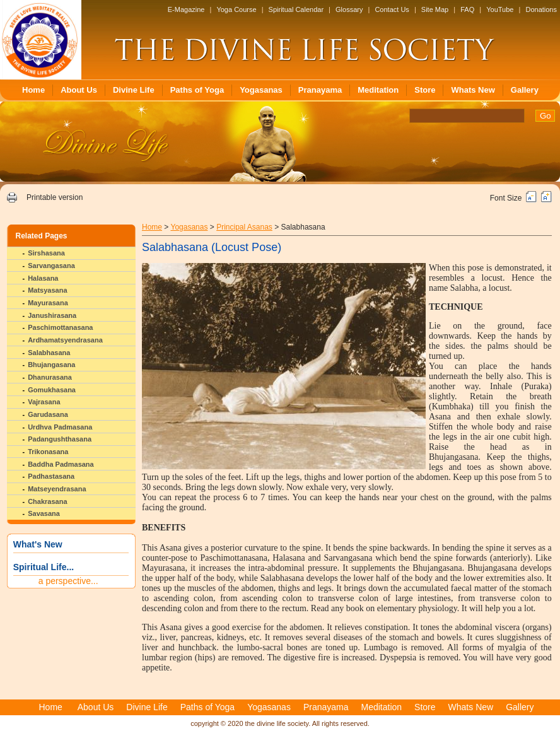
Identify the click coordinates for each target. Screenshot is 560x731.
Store (425, 90)
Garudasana (48, 414)
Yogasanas (261, 90)
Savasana (44, 513)
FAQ (467, 9)
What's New (38, 544)
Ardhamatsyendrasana (65, 340)
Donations (541, 9)
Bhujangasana (51, 365)
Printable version (55, 197)
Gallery (525, 90)
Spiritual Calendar (296, 9)
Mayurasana (48, 303)
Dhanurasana (50, 377)
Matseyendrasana (57, 489)
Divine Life (134, 90)
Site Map (435, 9)
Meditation (378, 90)
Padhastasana (51, 476)
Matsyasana (47, 290)
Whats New (473, 90)
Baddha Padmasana (61, 464)
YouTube (500, 9)
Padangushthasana (60, 439)
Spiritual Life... (44, 567)
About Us (79, 90)
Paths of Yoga (197, 90)
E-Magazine (186, 9)
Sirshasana (46, 253)
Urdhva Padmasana (60, 427)
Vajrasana (44, 402)
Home (33, 90)
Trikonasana (48, 452)
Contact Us (392, 9)
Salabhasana (49, 353)
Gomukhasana (52, 390)
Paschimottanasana (60, 327)
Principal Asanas (244, 227)
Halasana (43, 278)
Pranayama (320, 90)
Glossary (349, 9)
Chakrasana (47, 501)
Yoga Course (236, 9)
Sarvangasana (51, 266)
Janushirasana (52, 315)
